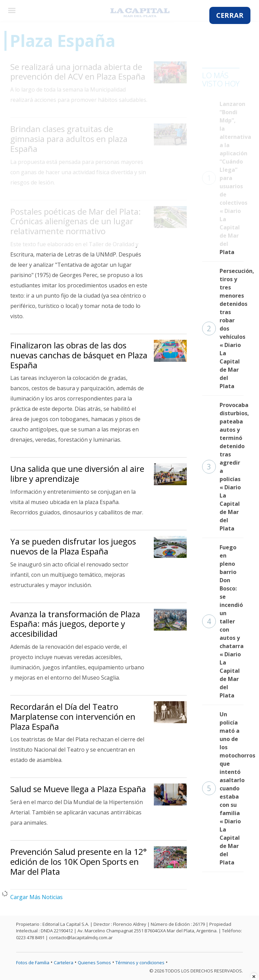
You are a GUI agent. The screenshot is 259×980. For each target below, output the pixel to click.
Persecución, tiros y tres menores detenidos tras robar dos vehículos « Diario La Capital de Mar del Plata (223, 328)
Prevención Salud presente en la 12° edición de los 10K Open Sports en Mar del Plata (78, 862)
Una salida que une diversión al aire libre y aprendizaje (77, 474)
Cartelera (64, 963)
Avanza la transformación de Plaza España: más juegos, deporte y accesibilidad (75, 624)
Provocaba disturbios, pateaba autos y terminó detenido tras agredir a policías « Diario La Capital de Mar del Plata (223, 467)
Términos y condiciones (140, 963)
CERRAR (230, 15)
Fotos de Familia (33, 963)
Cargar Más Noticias (36, 897)
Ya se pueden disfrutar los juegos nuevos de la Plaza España (73, 546)
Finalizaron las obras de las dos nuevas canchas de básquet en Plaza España (79, 355)
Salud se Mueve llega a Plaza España (78, 789)
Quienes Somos (94, 963)
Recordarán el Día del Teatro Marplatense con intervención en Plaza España (73, 716)
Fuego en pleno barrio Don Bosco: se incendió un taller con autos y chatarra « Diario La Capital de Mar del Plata (223, 621)
